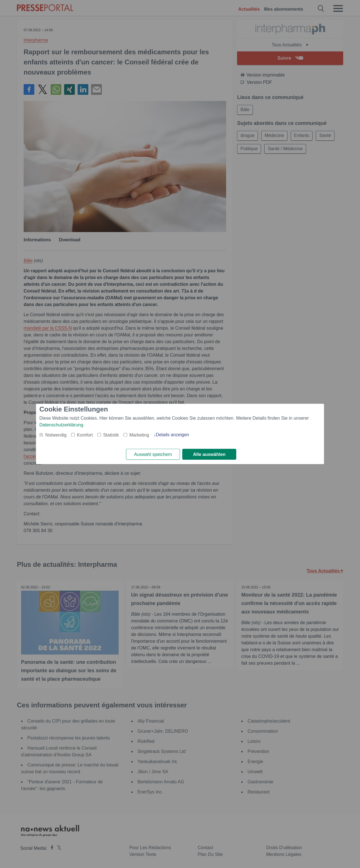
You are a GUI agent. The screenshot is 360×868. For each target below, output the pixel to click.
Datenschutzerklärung (61, 425)
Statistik (111, 435)
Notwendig (56, 435)
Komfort (85, 435)
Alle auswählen (209, 454)
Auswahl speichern (153, 454)
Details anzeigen (172, 435)
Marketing (139, 435)
